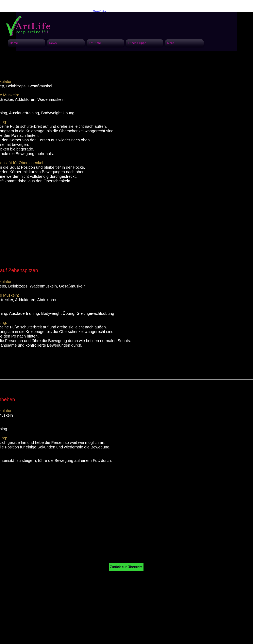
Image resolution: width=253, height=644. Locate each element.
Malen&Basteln (100, 11)
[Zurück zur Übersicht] (126, 567)
